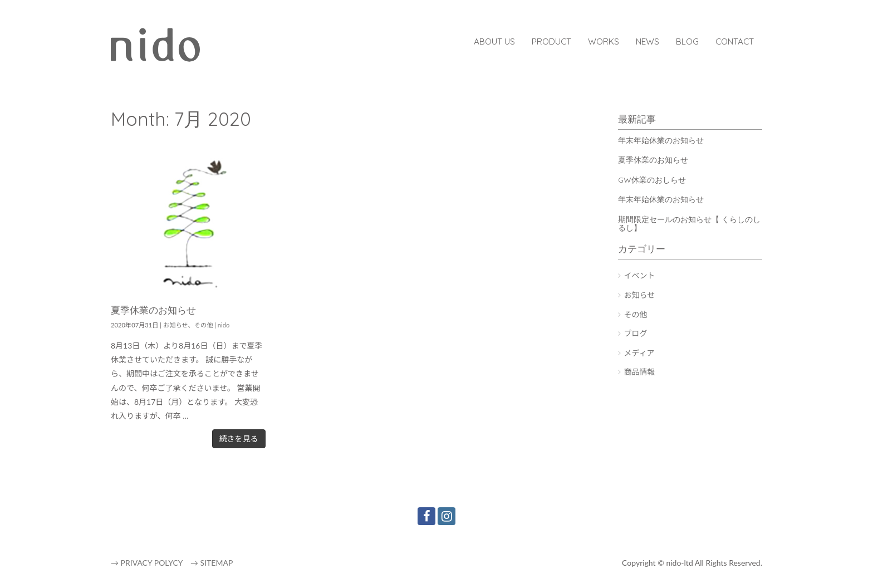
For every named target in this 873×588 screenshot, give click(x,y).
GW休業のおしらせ (652, 180)
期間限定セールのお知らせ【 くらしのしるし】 (689, 224)
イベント (640, 275)
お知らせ (176, 325)
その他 (204, 325)
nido (224, 325)
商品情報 (640, 372)
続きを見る (239, 438)
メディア (639, 353)
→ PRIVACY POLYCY (147, 563)
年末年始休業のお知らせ (661, 140)
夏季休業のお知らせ (153, 310)
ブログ (636, 333)
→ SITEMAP (212, 563)
